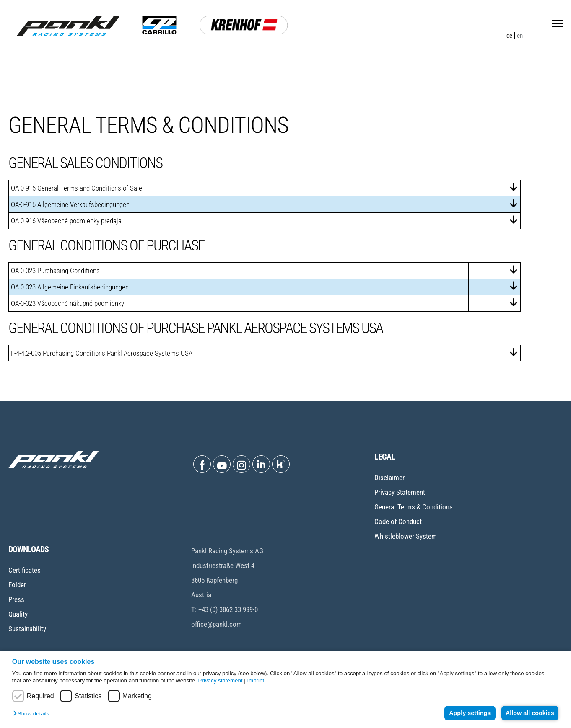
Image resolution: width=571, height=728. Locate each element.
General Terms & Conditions (414, 507)
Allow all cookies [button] (529, 713)
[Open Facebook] (202, 464)
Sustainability (27, 629)
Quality (18, 614)
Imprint (256, 680)
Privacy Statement (400, 492)
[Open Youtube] (222, 464)
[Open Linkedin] (261, 464)
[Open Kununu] (281, 464)
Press (16, 599)
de (509, 36)
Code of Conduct (398, 521)
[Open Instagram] (241, 464)
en (520, 36)
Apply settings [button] (467, 713)
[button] (33, 714)
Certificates (25, 570)
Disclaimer (389, 478)
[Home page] (68, 26)
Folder (17, 585)
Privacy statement (221, 680)
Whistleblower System (406, 536)
